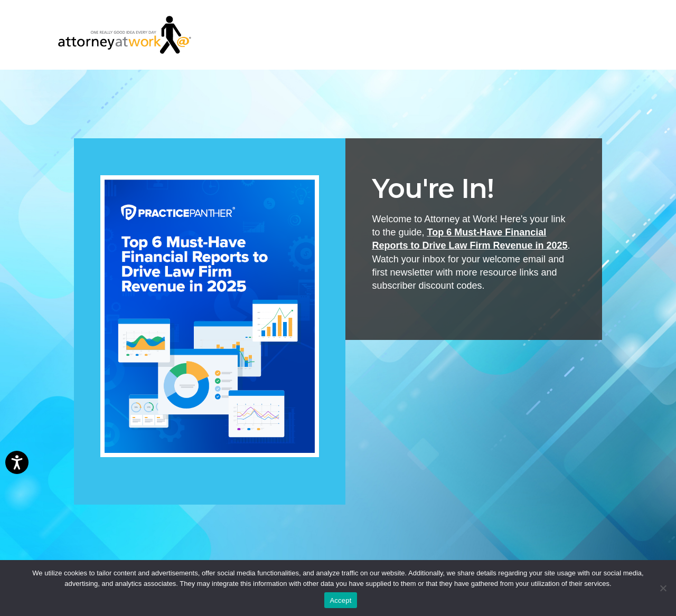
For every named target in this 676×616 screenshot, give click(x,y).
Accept (340, 600)
